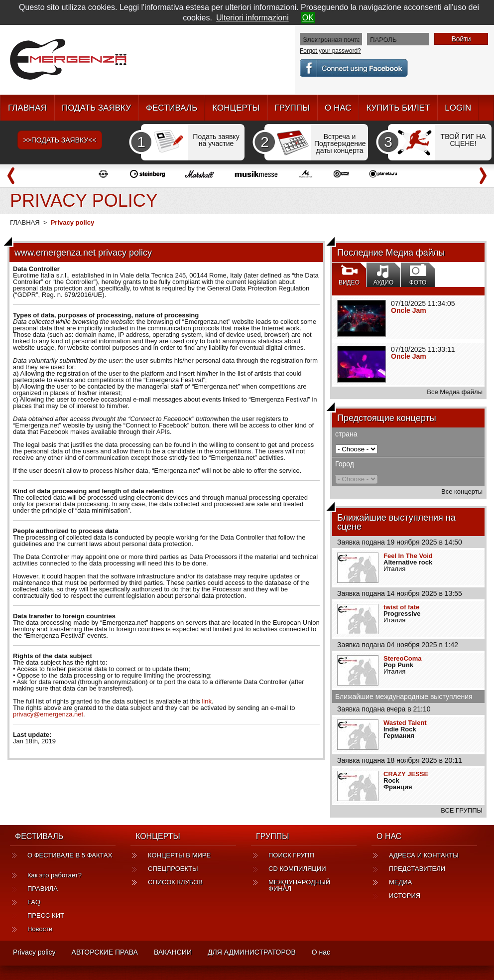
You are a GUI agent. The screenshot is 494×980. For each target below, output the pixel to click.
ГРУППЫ (292, 108)
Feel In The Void (408, 556)
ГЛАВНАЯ (27, 108)
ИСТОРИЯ (405, 896)
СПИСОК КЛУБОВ (175, 882)
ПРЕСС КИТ (46, 915)
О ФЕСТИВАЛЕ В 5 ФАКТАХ (70, 858)
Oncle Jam (409, 310)
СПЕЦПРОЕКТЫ (173, 869)
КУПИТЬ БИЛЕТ (398, 108)
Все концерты (462, 491)
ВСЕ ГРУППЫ (462, 810)
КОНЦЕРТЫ (236, 108)
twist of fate (401, 607)
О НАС (338, 108)
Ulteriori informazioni (252, 18)
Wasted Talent (405, 723)
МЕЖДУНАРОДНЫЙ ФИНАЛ (299, 885)
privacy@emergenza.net (48, 714)
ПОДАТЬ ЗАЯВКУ (96, 108)
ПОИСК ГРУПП (291, 855)
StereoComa (403, 658)
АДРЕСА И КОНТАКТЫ (424, 855)
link (207, 701)
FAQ (34, 902)
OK (308, 18)
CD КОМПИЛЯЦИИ (297, 869)
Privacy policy (34, 952)
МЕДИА (400, 882)
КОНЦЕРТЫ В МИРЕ (179, 855)
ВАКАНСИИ (173, 952)
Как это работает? (55, 875)
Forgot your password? (330, 51)
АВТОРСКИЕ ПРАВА (105, 952)
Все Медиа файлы (455, 392)
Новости (40, 929)
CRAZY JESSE (406, 774)
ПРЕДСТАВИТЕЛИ (417, 869)
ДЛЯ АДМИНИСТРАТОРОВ (252, 952)
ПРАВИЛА (43, 889)
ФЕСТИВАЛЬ (172, 108)
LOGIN (458, 108)
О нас (321, 952)
